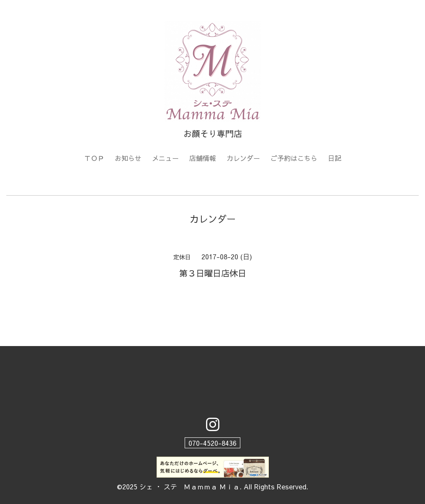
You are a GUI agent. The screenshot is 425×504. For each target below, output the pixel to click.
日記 (335, 158)
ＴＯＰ (94, 158)
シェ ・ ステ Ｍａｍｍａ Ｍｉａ (189, 486)
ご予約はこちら (294, 158)
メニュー (165, 158)
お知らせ (128, 158)
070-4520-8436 (212, 443)
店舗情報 (203, 158)
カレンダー (243, 158)
